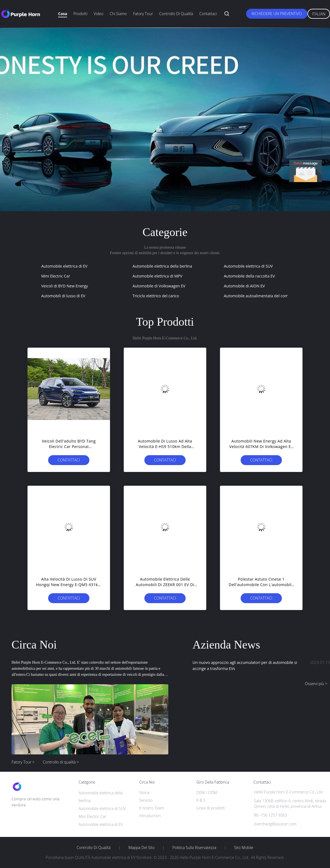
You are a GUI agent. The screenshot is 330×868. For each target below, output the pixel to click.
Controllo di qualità (176, 14)
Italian (319, 14)
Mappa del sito (141, 848)
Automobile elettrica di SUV (248, 266)
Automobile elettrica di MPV (157, 276)
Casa (63, 14)
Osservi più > (316, 684)
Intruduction (150, 816)
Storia (144, 793)
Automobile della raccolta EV (249, 276)
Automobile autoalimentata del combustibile (264, 296)
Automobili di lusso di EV (63, 296)
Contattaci (208, 14)
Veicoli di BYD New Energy (64, 286)
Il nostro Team (152, 808)
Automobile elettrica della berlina (162, 266)
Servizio (146, 800)
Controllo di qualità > (61, 762)
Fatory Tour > (23, 762)
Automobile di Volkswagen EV (159, 286)
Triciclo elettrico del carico (156, 296)
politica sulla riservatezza (194, 848)
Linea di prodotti (211, 808)
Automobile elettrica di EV (64, 266)
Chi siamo (118, 14)
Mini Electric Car (56, 276)
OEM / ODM (207, 793)
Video (99, 14)
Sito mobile (244, 848)
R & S (201, 800)
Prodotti (80, 14)
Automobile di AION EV (244, 286)
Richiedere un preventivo (277, 14)
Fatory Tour (143, 14)
